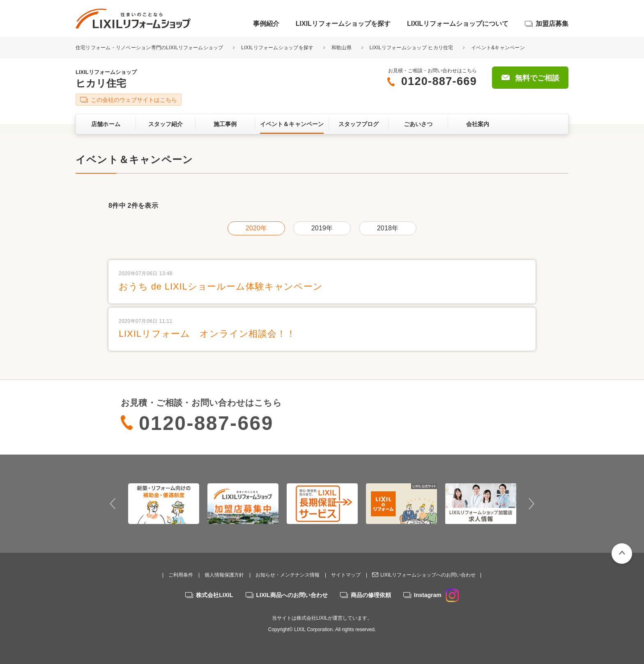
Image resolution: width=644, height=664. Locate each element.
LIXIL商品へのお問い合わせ (292, 595)
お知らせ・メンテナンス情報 (287, 575)
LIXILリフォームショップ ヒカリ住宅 (412, 48)
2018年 (388, 228)
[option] (164, 503)
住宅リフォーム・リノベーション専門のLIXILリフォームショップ (150, 48)
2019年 (322, 228)
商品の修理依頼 (371, 595)
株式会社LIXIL (214, 595)
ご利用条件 (181, 575)
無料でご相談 (537, 78)
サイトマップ (346, 575)
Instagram (436, 595)
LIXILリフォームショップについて (458, 24)
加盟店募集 (552, 24)
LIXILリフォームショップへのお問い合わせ (428, 575)
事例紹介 (266, 24)
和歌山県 (342, 48)
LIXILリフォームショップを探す (343, 24)
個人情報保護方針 (224, 575)
